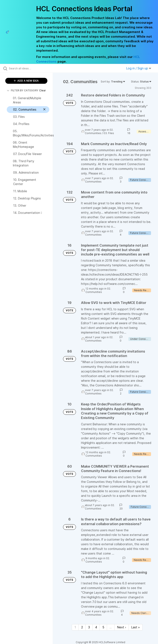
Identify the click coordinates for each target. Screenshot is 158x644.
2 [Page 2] (82, 627)
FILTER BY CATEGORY (23, 90)
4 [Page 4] (96, 627)
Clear (43, 90)
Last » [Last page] (136, 627)
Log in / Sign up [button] (139, 68)
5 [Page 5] (103, 627)
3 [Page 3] (89, 627)
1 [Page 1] (75, 627)
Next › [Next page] (122, 627)
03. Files (109, 133)
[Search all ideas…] (29, 68)
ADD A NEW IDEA (26, 81)
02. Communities (99, 131)
